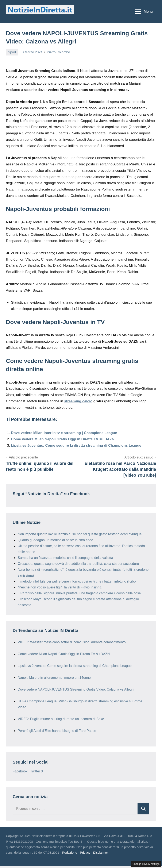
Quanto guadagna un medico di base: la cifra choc (55, 540)
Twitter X (37, 771)
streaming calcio (78, 401)
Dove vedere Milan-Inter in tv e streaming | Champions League (64, 433)
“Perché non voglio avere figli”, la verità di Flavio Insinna (60, 587)
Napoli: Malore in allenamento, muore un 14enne (54, 678)
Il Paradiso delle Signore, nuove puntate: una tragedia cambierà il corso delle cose (79, 593)
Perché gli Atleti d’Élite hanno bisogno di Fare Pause (57, 731)
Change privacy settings (146, 864)
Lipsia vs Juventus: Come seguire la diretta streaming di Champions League (76, 445)
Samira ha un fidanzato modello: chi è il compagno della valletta (65, 558)
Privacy (85, 852)
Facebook (20, 771)
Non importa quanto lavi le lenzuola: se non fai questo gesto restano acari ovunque (80, 534)
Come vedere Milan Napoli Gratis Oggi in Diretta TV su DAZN (63, 439)
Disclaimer (101, 852)
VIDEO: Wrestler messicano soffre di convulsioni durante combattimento (72, 642)
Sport (12, 52)
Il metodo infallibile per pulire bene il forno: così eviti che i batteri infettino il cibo (77, 581)
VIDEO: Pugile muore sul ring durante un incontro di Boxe (61, 719)
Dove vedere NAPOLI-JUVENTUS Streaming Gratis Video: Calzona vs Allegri (76, 689)
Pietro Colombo (58, 52)
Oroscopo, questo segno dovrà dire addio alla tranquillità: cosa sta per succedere (78, 564)
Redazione (70, 852)
